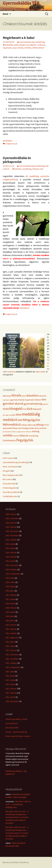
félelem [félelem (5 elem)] (38, 400)
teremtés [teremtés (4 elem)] (43, 428)
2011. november (12, 659)
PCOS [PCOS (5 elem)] (46, 425)
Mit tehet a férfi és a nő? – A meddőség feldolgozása (18, 804)
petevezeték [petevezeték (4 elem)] (7, 428)
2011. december (12, 655)
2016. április (10, 603)
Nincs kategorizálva (11, 475)
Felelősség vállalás (13, 771)
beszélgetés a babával (35, 45)
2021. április (10, 548)
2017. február (11, 595)
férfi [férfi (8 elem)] (44, 400)
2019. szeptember (13, 574)
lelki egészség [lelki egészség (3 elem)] (7, 415)
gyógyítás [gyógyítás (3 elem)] (45, 404)
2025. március (11, 514)
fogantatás (7, 48)
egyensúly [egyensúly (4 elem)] (14, 400)
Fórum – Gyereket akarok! (16, 732)
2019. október (11, 569)
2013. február (11, 629)
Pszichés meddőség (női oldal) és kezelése (17, 820)
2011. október (11, 663)
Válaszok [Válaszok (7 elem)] (24, 436)
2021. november (12, 535)
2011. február (11, 693)
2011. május (10, 680)
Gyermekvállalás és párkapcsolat (17, 160)
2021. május (10, 544)
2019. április (10, 586)
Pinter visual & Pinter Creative (18, 736)
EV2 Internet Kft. (12, 728)
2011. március (11, 689)
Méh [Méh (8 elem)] (20, 420)
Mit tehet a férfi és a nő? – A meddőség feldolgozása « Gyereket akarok (17, 814)
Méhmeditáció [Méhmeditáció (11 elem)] (12, 425)
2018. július (10, 591)
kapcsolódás (18, 48)
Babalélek (9, 45)
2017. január (10, 599)
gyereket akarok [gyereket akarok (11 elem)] (13, 404)
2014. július (10, 616)
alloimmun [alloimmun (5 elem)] (7, 396)
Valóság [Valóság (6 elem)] (36, 431)
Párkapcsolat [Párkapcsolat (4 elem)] (17, 428)
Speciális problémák (11, 492)
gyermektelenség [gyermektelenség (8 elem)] (33, 404)
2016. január (10, 612)
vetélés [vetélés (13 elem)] (8, 435)
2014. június (10, 621)
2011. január (10, 697)
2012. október (11, 633)
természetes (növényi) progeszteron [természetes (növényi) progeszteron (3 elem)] (14, 432)
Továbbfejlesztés (10, 496)
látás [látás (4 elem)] (14, 415)
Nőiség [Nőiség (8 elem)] (40, 425)
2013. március (11, 625)
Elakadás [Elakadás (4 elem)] (21, 400)
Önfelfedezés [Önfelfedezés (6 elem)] (9, 440)
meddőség (27, 169)
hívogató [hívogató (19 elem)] (16, 408)
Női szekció (8, 479)
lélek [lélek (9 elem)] (19, 415)
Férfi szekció (8, 458)
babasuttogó (20, 45)
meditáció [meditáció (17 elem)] (10, 420)
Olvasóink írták (9, 484)
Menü (5, 14)
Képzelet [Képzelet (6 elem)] (37, 409)
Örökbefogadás (9, 488)
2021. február (11, 557)
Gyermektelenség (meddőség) (32, 42)
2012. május (10, 646)
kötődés (28, 48)
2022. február (11, 527)
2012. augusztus (12, 638)
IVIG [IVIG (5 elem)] (25, 409)
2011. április (10, 684)
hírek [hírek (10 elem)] (6, 409)
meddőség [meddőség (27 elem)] (31, 414)
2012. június (10, 642)
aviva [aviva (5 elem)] (24, 396)
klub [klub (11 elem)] (30, 409)
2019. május (10, 582)
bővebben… (10, 141)
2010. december (12, 701)
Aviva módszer (12, 723)
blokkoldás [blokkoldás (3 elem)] (6, 400)
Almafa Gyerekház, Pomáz (16, 719)
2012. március (11, 650)
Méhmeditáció (38, 48)
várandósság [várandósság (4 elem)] (33, 436)
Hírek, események (10, 467)
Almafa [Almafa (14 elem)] (16, 395)
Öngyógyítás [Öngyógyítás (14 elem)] (25, 440)
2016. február (11, 608)
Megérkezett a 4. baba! (19, 38)
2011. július (10, 672)
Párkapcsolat (38, 169)
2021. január (10, 561)
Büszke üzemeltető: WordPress (16, 862)
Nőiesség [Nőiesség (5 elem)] (32, 425)
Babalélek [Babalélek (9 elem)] (32, 396)
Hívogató (7, 471)
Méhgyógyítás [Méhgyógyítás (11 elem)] (31, 420)
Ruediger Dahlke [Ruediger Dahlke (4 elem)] (28, 428)
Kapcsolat (40, 372)
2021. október (11, 540)
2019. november (12, 565)
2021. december (12, 531)
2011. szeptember (13, 667)
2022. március (11, 523)
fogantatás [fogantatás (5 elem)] (30, 400)
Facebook (11, 372)
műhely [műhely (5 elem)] (24, 425)
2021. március (11, 552)
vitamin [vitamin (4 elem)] (16, 436)
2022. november (12, 518)
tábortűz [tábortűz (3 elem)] (29, 432)
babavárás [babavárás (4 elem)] (42, 396)
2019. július (10, 578)
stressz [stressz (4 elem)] (37, 428)
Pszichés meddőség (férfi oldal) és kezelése (17, 836)
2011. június (10, 676)
